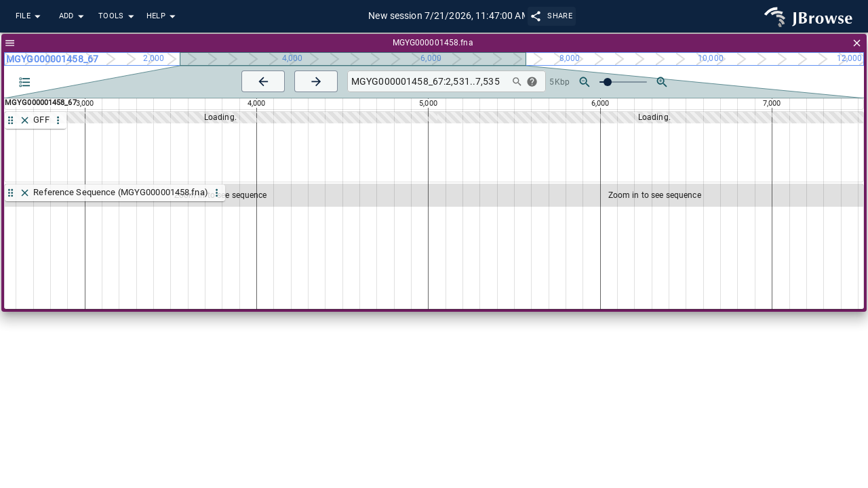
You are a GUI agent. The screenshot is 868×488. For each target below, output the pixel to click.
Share (552, 16)
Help (163, 17)
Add (73, 17)
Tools (118, 17)
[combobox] (427, 82)
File (30, 17)
